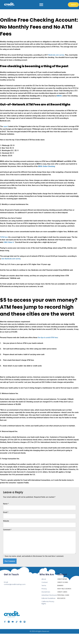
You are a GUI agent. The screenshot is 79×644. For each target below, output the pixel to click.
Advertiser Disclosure (49, 606)
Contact (45, 593)
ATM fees (4, 242)
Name (6, 513)
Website (6, 530)
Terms (44, 596)
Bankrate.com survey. (56, 55)
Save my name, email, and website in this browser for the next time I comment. (34, 567)
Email (6, 522)
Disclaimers (46, 602)
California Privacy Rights (48, 613)
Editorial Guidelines (49, 609)
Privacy (44, 599)
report (6, 128)
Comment (7, 539)
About (44, 590)
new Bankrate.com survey (11, 264)
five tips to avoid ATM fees (47, 344)
